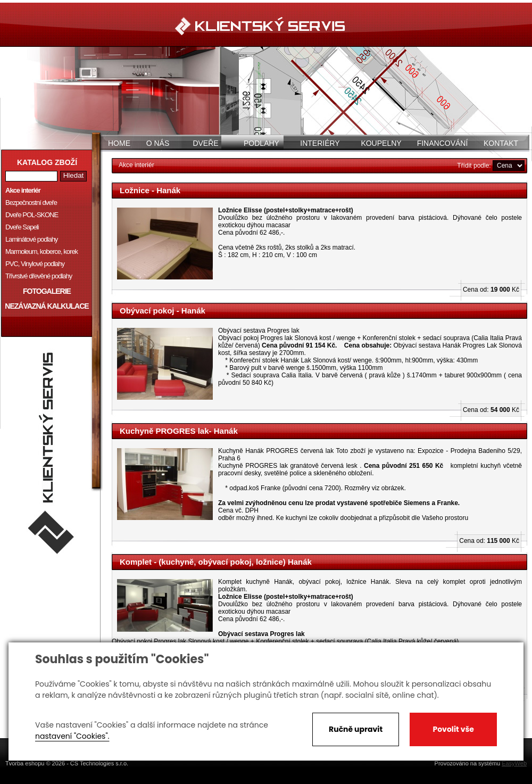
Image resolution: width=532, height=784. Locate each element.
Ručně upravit (356, 729)
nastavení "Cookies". (72, 736)
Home (119, 143)
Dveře (205, 143)
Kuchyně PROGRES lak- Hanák (179, 431)
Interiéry (320, 143)
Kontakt (501, 143)
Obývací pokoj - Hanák (163, 311)
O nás (158, 143)
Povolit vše (453, 729)
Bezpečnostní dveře (31, 203)
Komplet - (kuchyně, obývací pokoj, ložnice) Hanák (216, 562)
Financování (443, 143)
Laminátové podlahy (31, 239)
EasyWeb (514, 763)
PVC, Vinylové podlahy (35, 264)
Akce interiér (23, 190)
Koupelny (381, 143)
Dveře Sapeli (22, 227)
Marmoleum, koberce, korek (41, 251)
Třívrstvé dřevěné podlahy (39, 276)
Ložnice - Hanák (150, 190)
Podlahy (261, 143)
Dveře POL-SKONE (32, 215)
